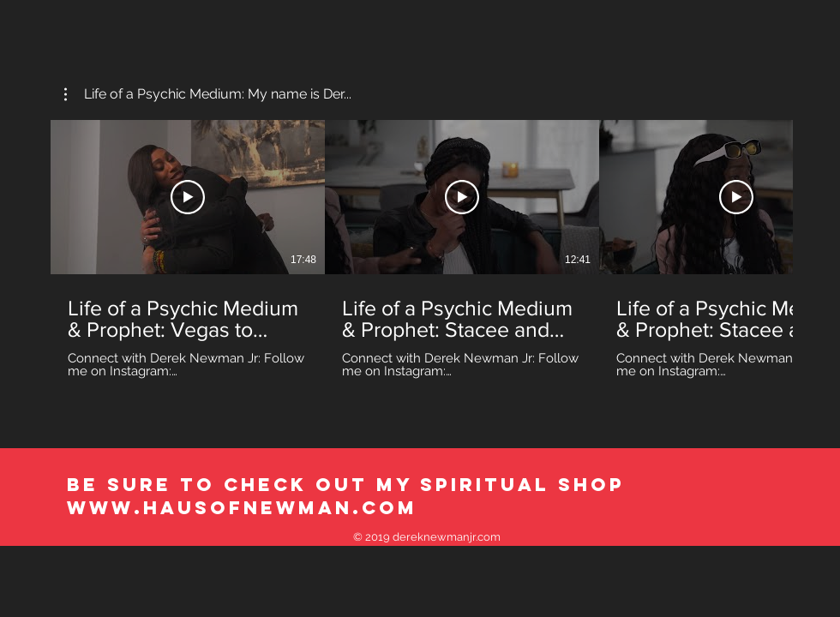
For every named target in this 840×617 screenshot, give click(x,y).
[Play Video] (188, 197)
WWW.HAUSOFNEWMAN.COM (242, 508)
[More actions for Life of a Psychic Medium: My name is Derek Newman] (208, 94)
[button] (208, 94)
